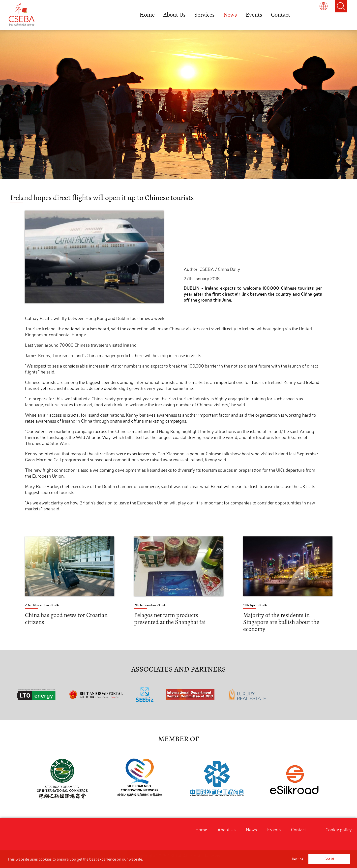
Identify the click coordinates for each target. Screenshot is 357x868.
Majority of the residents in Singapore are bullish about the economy (281, 622)
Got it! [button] (329, 859)
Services (205, 15)
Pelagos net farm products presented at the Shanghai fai (170, 619)
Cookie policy (339, 830)
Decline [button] (297, 859)
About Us (175, 15)
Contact (281, 15)
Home (147, 15)
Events (254, 15)
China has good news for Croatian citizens (66, 619)
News (230, 15)
